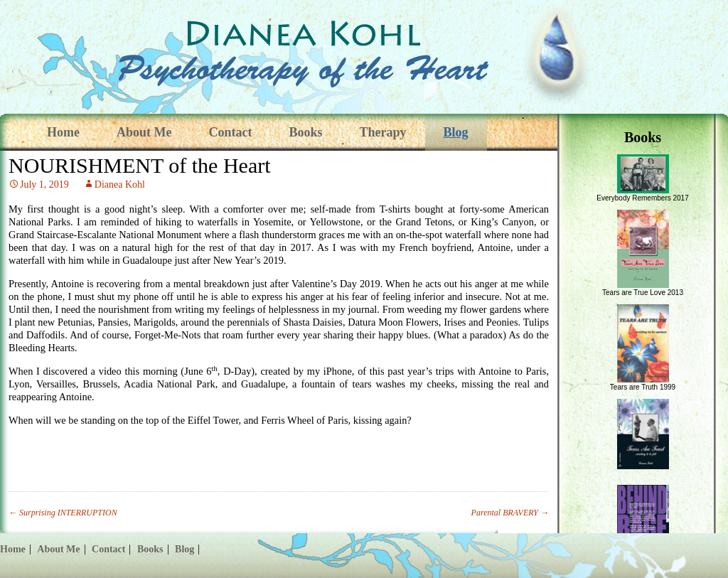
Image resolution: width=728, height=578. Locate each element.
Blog (456, 132)
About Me (144, 132)
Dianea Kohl (120, 184)
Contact (230, 132)
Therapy (383, 132)
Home (63, 132)
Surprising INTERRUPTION (63, 513)
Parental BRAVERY (510, 513)
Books (305, 132)
